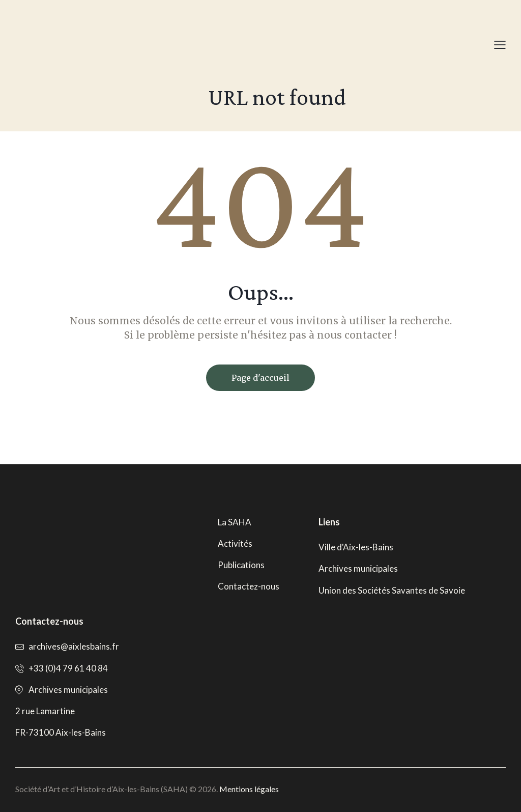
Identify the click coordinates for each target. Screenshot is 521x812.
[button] (500, 45)
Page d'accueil (260, 378)
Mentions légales (249, 789)
